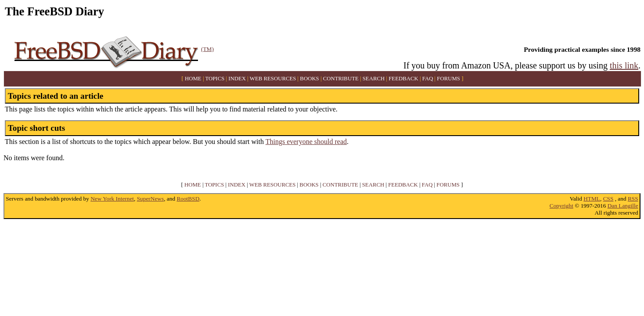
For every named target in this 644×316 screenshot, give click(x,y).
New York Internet (112, 199)
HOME (193, 79)
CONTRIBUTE (341, 79)
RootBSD (188, 199)
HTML (592, 199)
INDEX (237, 79)
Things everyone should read (306, 142)
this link (624, 65)
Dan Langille (623, 206)
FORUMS (448, 79)
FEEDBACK (403, 79)
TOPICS (215, 79)
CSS (608, 199)
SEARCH (374, 79)
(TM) (207, 49)
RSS (633, 199)
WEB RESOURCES (273, 79)
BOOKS (309, 79)
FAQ (428, 79)
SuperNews (150, 199)
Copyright (561, 206)
